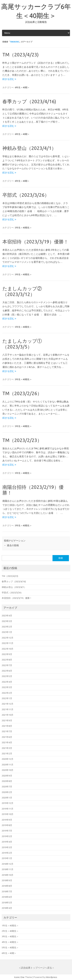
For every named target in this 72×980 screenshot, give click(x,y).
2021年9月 (7, 720)
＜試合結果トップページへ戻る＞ (36, 968)
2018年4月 (7, 908)
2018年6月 (7, 897)
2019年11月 (8, 809)
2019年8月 (7, 825)
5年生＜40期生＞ (23, 228)
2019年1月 (7, 858)
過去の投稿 (11, 545)
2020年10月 (8, 770)
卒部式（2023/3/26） (26, 195)
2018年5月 (7, 903)
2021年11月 (8, 709)
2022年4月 (7, 682)
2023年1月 (7, 632)
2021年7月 (7, 731)
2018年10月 (8, 875)
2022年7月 (7, 665)
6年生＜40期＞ (22, 87)
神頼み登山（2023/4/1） (29, 148)
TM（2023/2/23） (22, 440)
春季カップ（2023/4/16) (29, 101)
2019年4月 (7, 842)
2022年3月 (7, 687)
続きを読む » (9, 79)
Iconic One (19, 977)
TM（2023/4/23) (21, 55)
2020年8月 (7, 781)
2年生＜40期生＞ (10, 931)
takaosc (15, 42)
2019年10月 (8, 814)
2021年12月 (8, 704)
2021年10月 (8, 715)
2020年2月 (7, 792)
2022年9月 (7, 654)
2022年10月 (8, 649)
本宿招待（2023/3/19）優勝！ (35, 242)
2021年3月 (7, 748)
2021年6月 (7, 737)
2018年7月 (7, 891)
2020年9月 (7, 776)
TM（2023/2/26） (22, 393)
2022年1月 (7, 698)
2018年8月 (7, 886)
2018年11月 (8, 869)
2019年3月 (7, 847)
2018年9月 (7, 880)
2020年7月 (7, 787)
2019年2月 (7, 853)
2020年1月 (7, 798)
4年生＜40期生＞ (10, 942)
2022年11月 (8, 643)
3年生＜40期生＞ (10, 936)
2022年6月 (7, 671)
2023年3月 (7, 621)
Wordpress (52, 977)
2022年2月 (7, 693)
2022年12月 (8, 638)
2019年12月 (8, 803)
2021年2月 (7, 753)
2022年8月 (7, 660)
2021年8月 (7, 726)
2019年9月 (7, 820)
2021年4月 (7, 742)
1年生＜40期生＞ (10, 925)
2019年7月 (7, 831)
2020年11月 (8, 765)
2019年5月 (7, 836)
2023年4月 (7, 616)
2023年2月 (7, 627)
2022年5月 (7, 676)
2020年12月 (8, 759)
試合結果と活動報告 (36, 22)
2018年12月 (8, 864)
